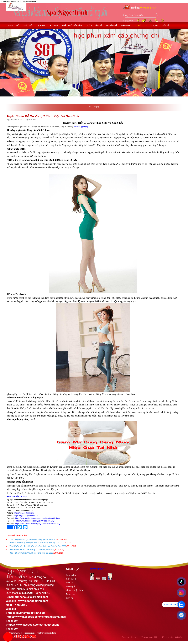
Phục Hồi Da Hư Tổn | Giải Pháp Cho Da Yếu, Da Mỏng (32, 550)
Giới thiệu (28, 25)
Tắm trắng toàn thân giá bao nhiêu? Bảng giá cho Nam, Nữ (33, 539)
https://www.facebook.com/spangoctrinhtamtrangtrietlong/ (38, 518)
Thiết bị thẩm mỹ (94, 25)
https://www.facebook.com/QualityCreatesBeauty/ (35, 521)
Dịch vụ (41, 25)
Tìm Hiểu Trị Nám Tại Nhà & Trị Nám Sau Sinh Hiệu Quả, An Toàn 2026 (38, 546)
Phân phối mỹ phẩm (72, 25)
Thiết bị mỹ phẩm (75, 590)
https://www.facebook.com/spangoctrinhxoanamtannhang (38, 524)
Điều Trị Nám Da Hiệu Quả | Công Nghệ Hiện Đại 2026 (31, 553)
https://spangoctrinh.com (24, 513)
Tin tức (138, 25)
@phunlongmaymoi (97, 569)
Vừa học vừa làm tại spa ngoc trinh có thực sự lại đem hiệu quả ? (35, 543)
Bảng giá (126, 25)
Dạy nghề (53, 25)
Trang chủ (14, 25)
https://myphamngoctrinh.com (26, 516)
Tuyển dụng (152, 25)
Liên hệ (166, 25)
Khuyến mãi (112, 25)
